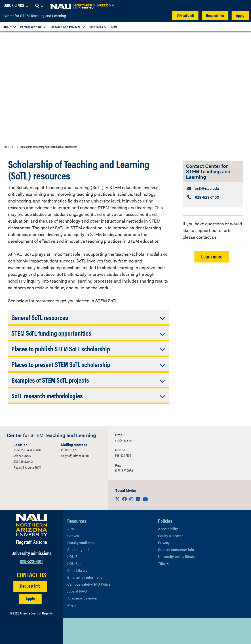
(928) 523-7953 (124, 470)
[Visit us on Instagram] (132, 499)
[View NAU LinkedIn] (89, 631)
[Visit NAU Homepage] (31, 525)
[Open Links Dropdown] (220, 6)
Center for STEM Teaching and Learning (35, 16)
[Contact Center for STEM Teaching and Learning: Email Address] (213, 188)
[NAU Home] (36, 7)
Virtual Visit (185, 15)
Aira (71, 529)
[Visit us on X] (118, 499)
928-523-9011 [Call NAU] (31, 561)
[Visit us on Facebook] (125, 499)
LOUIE (72, 556)
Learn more (212, 258)
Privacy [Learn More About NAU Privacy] (164, 543)
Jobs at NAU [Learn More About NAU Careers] (77, 591)
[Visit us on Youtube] (145, 499)
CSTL (13, 147)
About (7, 27)
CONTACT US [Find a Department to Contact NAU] (31, 575)
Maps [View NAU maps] (72, 605)
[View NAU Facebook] (80, 631)
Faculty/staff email (82, 543)
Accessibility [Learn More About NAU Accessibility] (168, 529)
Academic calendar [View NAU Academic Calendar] (82, 598)
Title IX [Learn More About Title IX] (163, 563)
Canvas (73, 536)
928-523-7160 (123, 455)
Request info (215, 15)
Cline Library (77, 570)
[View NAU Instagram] (97, 631)
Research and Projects (65, 27)
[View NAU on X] (71, 631)
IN (6, 147)
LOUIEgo (74, 563)
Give (114, 27)
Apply (240, 15)
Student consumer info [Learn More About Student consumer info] (176, 549)
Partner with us (31, 27)
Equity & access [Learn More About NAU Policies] (171, 536)
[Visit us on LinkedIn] (139, 499)
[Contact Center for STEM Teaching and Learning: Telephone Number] (213, 198)
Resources (96, 27)
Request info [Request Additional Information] (30, 586)
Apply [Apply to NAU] (30, 598)
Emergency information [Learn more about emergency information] (86, 577)
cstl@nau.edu (123, 440)
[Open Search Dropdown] (244, 6)
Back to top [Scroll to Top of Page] (226, 631)
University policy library (177, 556)
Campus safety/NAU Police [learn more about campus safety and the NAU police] (89, 584)
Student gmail (78, 549)
